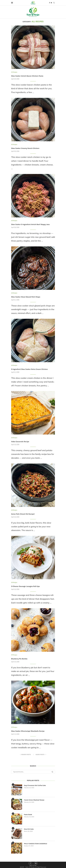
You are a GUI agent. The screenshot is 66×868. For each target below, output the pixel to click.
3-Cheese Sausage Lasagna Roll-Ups (25, 586)
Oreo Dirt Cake (29, 829)
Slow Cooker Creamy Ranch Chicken (25, 148)
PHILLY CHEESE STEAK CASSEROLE (36, 844)
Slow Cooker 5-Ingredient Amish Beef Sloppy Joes (30, 224)
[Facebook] (50, 3)
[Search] (54, 3)
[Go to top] (33, 865)
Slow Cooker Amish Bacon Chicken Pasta (27, 76)
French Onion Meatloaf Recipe (34, 800)
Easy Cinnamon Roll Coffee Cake (35, 785)
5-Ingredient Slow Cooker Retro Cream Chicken (29, 369)
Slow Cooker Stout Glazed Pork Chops (26, 297)
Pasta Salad (28, 815)
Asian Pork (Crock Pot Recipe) (23, 514)
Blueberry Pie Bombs (19, 659)
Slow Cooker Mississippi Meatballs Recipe (28, 731)
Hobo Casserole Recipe (20, 442)
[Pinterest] (51, 3)
